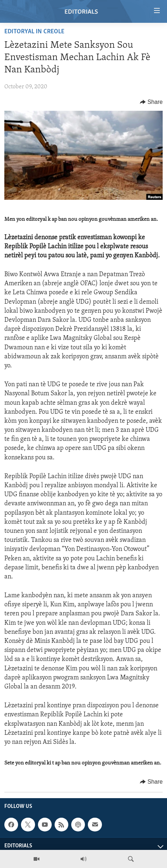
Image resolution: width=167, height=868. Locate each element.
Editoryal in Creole (34, 32)
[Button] (151, 102)
